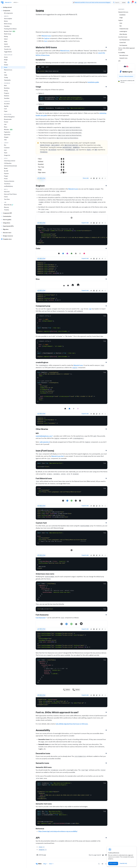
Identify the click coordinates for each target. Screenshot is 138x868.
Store (51, 864)
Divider (6, 65)
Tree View (7, 199)
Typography (7, 80)
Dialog (6, 91)
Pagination (7, 132)
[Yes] (103, 855)
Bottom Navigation (9, 117)
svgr (90, 309)
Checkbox (7, 26)
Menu (6, 127)
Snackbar (7, 98)
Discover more (6, 233)
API (39, 838)
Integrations (6, 223)
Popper (6, 176)
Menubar (8, 130)
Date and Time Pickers (10, 194)
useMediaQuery (8, 186)
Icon (46, 41)
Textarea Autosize (9, 181)
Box (5, 145)
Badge (6, 60)
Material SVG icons (48, 47)
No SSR (6, 171)
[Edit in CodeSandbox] (94, 178)
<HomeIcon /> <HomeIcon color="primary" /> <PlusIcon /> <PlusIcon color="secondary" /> (72, 421)
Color (40, 249)
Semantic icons (44, 763)
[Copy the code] (105, 97)
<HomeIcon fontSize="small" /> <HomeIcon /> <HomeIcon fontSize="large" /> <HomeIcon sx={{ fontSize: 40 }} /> (72, 298)
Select (6, 39)
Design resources (7, 236)
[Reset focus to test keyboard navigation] (100, 178)
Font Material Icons (45, 478)
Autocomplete (8, 19)
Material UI (9, 2)
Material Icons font (58, 456)
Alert (5, 86)
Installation (42, 60)
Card (5, 109)
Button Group (8, 24)
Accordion (7, 104)
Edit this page (41, 855)
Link (5, 124)
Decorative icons (44, 753)
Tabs (5, 140)
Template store (6, 239)
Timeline (7, 210)
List (5, 72)
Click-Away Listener (10, 161)
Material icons (65, 51)
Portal (6, 179)
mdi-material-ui (45, 442)
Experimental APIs (7, 226)
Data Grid (7, 192)
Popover (6, 173)
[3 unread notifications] (132, 2)
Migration (5, 229)
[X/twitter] (99, 864)
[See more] (105, 178)
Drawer (6, 122)
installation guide (93, 82)
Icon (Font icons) (46, 451)
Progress (7, 93)
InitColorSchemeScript (10, 166)
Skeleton (7, 96)
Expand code (85, 223)
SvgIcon (47, 38)
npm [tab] (39, 67)
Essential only (123, 863)
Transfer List (8, 49)
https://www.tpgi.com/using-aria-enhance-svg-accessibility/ (58, 831)
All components (8, 13)
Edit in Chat (41, 178)
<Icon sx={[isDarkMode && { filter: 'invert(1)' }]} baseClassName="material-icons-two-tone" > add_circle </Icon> (72, 564)
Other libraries (43, 429)
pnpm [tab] (43, 67)
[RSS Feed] (106, 864)
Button (6, 21)
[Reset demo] (102, 178)
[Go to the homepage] (2, 2)
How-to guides (6, 220)
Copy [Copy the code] (105, 71)
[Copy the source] (97, 178)
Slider (6, 42)
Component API (6, 213)
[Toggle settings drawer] (136, 2)
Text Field (7, 47)
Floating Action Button (10, 29)
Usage (40, 87)
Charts (6, 197)
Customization (6, 216)
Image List (7, 155)
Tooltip (6, 78)
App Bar (6, 106)
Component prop (44, 306)
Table (6, 75)
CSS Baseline (8, 163)
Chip (5, 62)
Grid (5, 150)
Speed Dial (7, 135)
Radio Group (8, 34)
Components (6, 11)
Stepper (6, 137)
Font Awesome (44, 615)
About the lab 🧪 (9, 205)
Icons (6, 67)
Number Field (10, 31)
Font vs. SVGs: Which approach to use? (59, 712)
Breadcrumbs (8, 119)
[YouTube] (102, 864)
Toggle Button (8, 52)
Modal (6, 168)
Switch (6, 44)
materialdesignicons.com (44, 436)
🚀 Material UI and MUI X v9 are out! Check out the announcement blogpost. (92, 2)
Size (39, 279)
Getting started (6, 7)
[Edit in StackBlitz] (91, 178)
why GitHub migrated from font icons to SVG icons (72, 724)
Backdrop (7, 88)
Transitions (7, 184)
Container (7, 148)
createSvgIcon (43, 362)
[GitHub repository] (128, 2)
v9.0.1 (16, 2)
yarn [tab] (47, 67)
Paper (6, 111)
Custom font (43, 523)
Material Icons (8, 70)
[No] (106, 855)
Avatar (6, 57)
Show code (86, 178)
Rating (6, 36)
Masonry (6, 207)
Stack (6, 153)
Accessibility (44, 730)
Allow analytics (113, 863)
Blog (45, 864)
